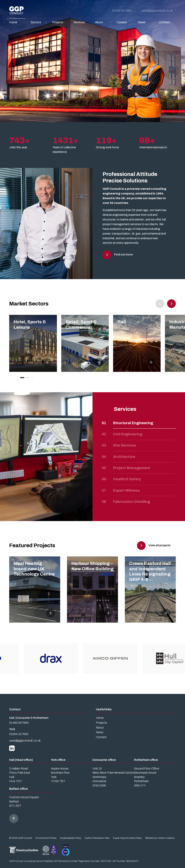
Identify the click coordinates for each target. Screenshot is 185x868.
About (100, 728)
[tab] (22, 378)
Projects (102, 723)
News (100, 732)
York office (58, 760)
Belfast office (19, 789)
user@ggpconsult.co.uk (157, 11)
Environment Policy (46, 838)
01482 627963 (122, 11)
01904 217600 (19, 734)
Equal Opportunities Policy (127, 838)
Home (100, 718)
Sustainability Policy (71, 838)
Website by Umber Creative (160, 838)
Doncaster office (104, 760)
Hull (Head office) (21, 760)
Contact (101, 737)
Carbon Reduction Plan (97, 838)
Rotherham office (146, 760)
